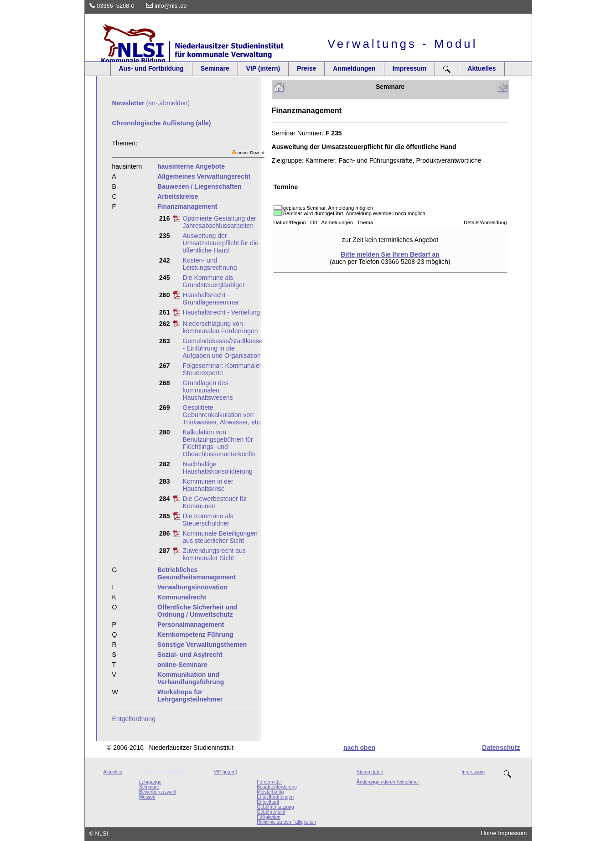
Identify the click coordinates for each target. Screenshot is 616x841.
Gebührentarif (271, 812)
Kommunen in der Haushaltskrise (208, 485)
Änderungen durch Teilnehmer (388, 782)
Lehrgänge (150, 782)
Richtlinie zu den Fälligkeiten (286, 822)
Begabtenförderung (277, 787)
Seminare (215, 68)
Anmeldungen (354, 68)
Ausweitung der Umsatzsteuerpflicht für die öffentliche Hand (221, 243)
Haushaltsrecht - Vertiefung (222, 312)
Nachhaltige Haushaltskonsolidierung (218, 468)
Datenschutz (501, 748)
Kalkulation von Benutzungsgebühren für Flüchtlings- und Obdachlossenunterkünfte (219, 443)
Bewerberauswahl (158, 792)
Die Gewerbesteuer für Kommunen (215, 502)
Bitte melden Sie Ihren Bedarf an (390, 254)
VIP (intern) (263, 68)
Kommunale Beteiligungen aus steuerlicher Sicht (220, 537)
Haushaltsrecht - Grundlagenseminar (211, 299)
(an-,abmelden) (151, 103)
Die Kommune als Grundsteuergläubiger (214, 281)
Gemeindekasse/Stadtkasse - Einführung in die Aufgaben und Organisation (223, 348)
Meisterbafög (270, 792)
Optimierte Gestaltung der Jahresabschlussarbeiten (220, 222)
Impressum (410, 68)
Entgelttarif (268, 802)
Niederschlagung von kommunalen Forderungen (220, 327)
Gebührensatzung (275, 807)
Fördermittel (269, 782)
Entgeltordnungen (275, 797)
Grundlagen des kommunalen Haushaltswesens (208, 390)
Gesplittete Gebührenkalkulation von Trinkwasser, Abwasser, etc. (222, 415)
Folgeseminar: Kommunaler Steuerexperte (222, 369)
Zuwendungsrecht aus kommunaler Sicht (215, 554)
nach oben (359, 748)
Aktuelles (481, 68)
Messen (147, 797)
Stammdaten (370, 772)
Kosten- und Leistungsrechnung (210, 264)
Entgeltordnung (134, 719)
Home (489, 833)
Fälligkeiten (269, 817)
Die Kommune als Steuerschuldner (208, 520)
